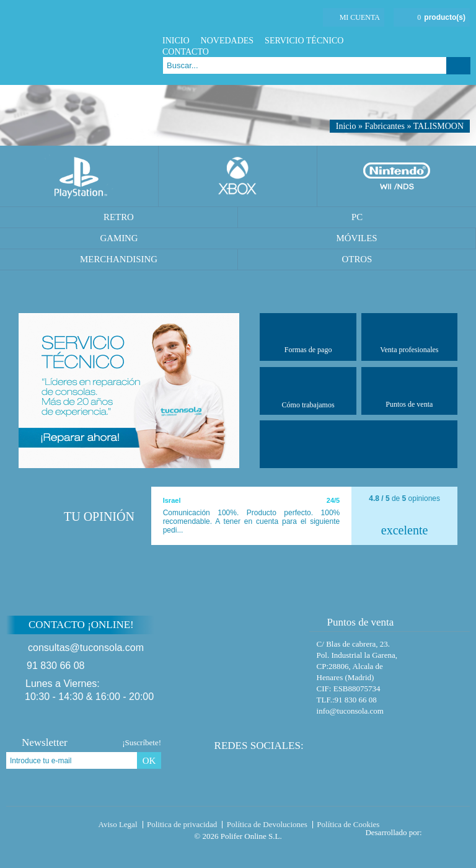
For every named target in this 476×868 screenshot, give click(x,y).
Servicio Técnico (304, 41)
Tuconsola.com (59, 827)
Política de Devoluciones (267, 824)
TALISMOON (439, 126)
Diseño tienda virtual (448, 829)
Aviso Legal (118, 824)
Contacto (186, 52)
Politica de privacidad (182, 824)
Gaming (119, 238)
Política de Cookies (348, 824)
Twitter (432, 41)
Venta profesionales (409, 336)
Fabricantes (385, 126)
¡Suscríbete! (142, 742)
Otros (357, 259)
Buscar (458, 66)
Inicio (176, 41)
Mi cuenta (360, 17)
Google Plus (448, 41)
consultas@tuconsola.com (86, 648)
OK (149, 761)
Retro (119, 217)
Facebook (417, 41)
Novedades (227, 41)
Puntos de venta (409, 391)
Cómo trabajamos (308, 391)
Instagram (463, 41)
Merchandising (119, 259)
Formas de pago (308, 336)
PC (357, 217)
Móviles (356, 238)
